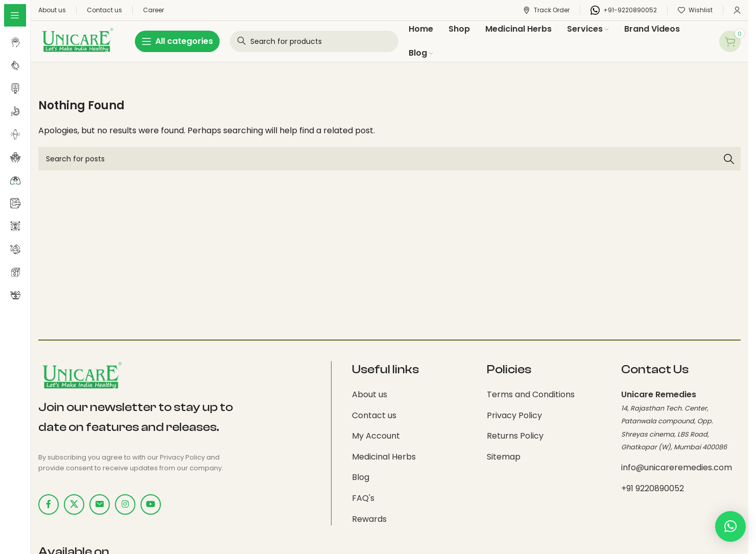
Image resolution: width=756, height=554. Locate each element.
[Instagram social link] (125, 504)
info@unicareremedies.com (677, 467)
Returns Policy (515, 436)
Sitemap (504, 457)
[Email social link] (100, 504)
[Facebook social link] (49, 504)
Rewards (369, 519)
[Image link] (81, 376)
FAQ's (363, 498)
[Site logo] (77, 41)
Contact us (374, 415)
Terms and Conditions (531, 394)
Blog (361, 477)
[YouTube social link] (151, 504)
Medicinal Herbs (384, 457)
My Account (376, 436)
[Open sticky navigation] (177, 41)
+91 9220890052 (653, 488)
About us (370, 394)
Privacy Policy (514, 415)
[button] (730, 526)
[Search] (389, 159)
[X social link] (74, 504)
